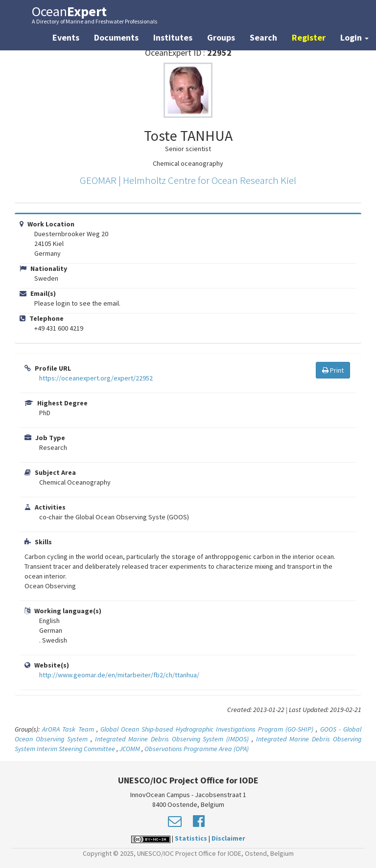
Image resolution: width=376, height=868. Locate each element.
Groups (221, 37)
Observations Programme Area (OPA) (197, 749)
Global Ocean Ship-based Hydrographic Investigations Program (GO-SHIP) (207, 729)
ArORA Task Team (68, 729)
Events (66, 37)
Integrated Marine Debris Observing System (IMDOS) (172, 739)
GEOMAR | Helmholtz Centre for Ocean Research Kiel (188, 180)
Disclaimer (228, 838)
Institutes (173, 37)
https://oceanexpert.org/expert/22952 (96, 378)
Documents (116, 37)
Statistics (191, 838)
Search (263, 37)
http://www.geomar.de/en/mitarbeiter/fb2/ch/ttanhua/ (119, 675)
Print (333, 370)
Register (309, 37)
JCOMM (130, 749)
